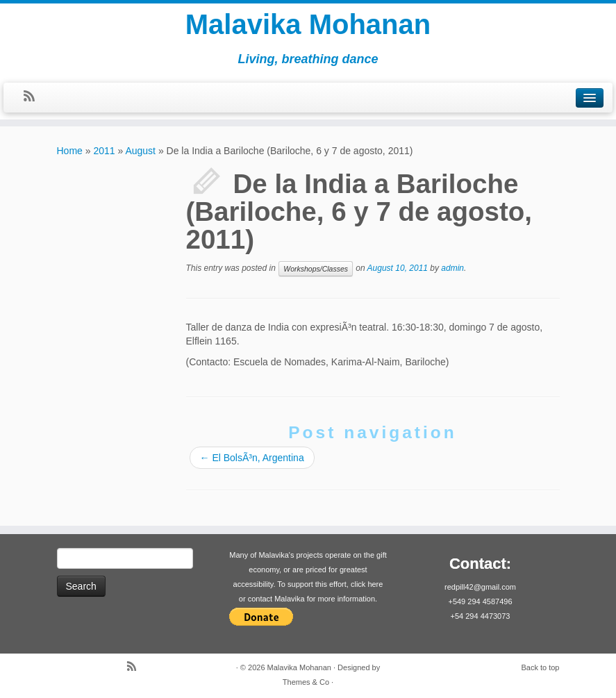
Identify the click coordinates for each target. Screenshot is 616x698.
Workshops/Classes (316, 269)
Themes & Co (306, 682)
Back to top (540, 667)
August (140, 151)
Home (70, 151)
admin (452, 268)
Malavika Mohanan (308, 24)
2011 (104, 151)
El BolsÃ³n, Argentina (252, 458)
